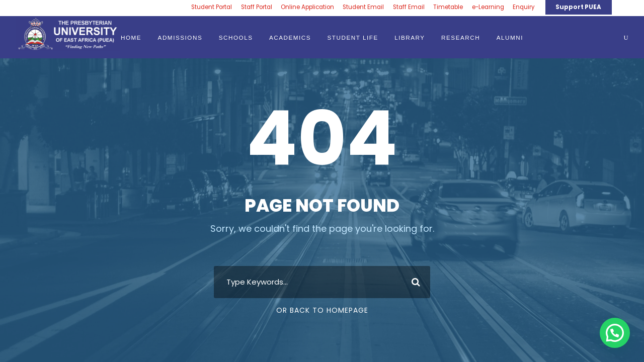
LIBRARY (410, 37)
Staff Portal (257, 7)
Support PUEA (578, 7)
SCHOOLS (236, 37)
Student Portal (212, 7)
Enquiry (524, 7)
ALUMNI (510, 37)
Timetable (448, 7)
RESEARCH (461, 37)
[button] (615, 333)
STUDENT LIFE (353, 37)
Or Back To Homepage (322, 310)
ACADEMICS (290, 37)
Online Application (307, 7)
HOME (131, 37)
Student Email (363, 7)
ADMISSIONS (180, 37)
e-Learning (488, 7)
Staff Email (409, 7)
